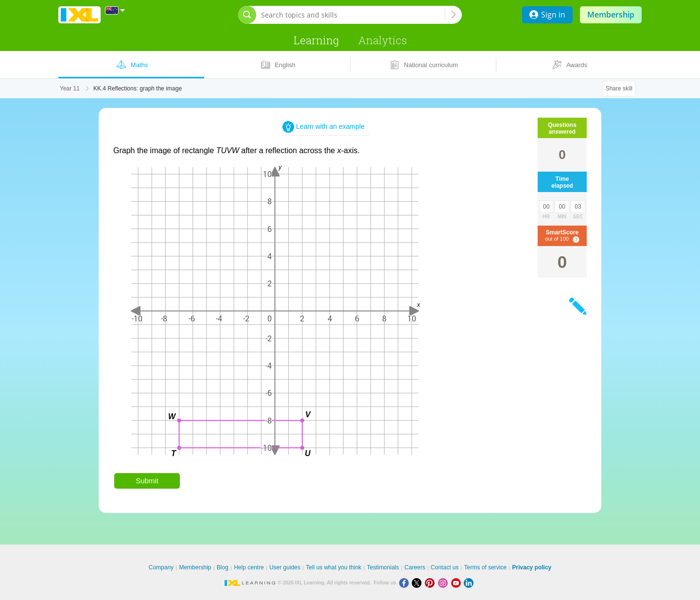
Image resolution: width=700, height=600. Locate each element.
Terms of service (485, 567)
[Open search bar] (247, 15)
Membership (611, 15)
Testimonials (383, 567)
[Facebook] (406, 583)
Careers (415, 567)
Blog (223, 567)
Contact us (445, 567)
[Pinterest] (431, 583)
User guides (285, 567)
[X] (418, 583)
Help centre (249, 567)
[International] (115, 10)
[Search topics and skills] (353, 15)
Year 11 (70, 88)
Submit (147, 481)
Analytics (383, 40)
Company (161, 567)
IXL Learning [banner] (79, 15)
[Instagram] (445, 583)
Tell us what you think (333, 567)
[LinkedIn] (470, 583)
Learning (316, 40)
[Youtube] (458, 583)
